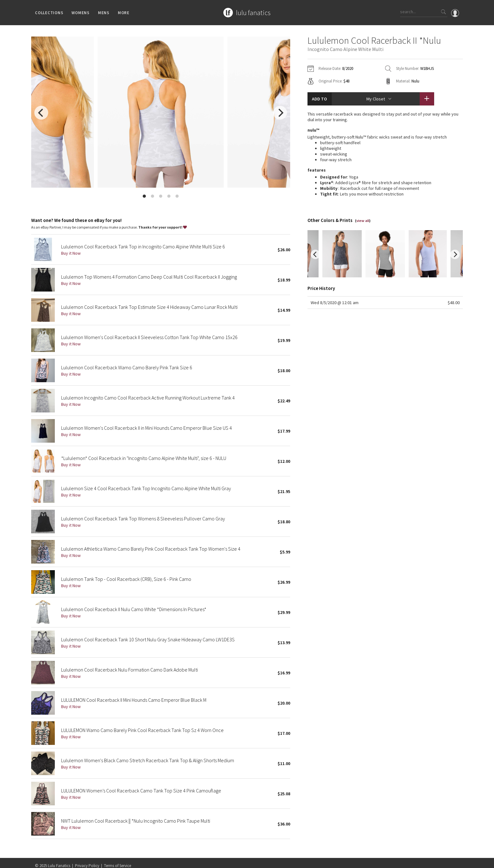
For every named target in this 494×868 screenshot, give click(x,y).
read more (385, 193)
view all (363, 215)
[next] (280, 113)
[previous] (41, 113)
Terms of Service (118, 860)
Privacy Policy (87, 860)
